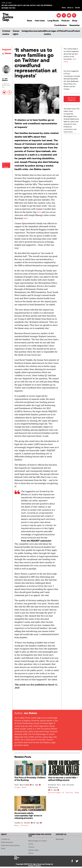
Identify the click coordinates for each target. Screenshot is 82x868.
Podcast (65, 21)
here (39, 212)
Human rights (16, 33)
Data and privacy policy (10, 845)
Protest (76, 31)
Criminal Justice (6, 33)
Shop (75, 21)
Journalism (38, 31)
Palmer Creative (34, 866)
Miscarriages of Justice (51, 33)
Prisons (69, 31)
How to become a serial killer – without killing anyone (63, 779)
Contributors (61, 25)
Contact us (5, 839)
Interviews (40, 21)
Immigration (27, 31)
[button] (74, 15)
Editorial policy (7, 842)
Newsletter (75, 25)
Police (62, 31)
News (30, 21)
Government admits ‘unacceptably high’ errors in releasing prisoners (28, 816)
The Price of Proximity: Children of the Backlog (30, 779)
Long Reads (53, 21)
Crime (17, 787)
